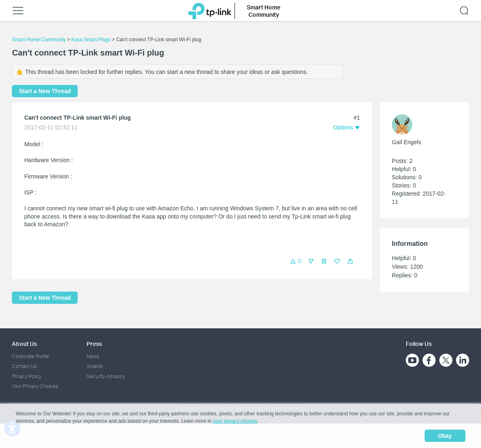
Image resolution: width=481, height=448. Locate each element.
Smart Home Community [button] (264, 11)
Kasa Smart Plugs (91, 40)
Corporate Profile (30, 356)
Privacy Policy (27, 376)
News (93, 356)
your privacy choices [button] (235, 421)
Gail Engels (407, 142)
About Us (24, 344)
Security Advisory (106, 376)
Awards (95, 366)
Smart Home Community (39, 40)
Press (94, 344)
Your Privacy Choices (35, 386)
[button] (350, 261)
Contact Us (24, 366)
